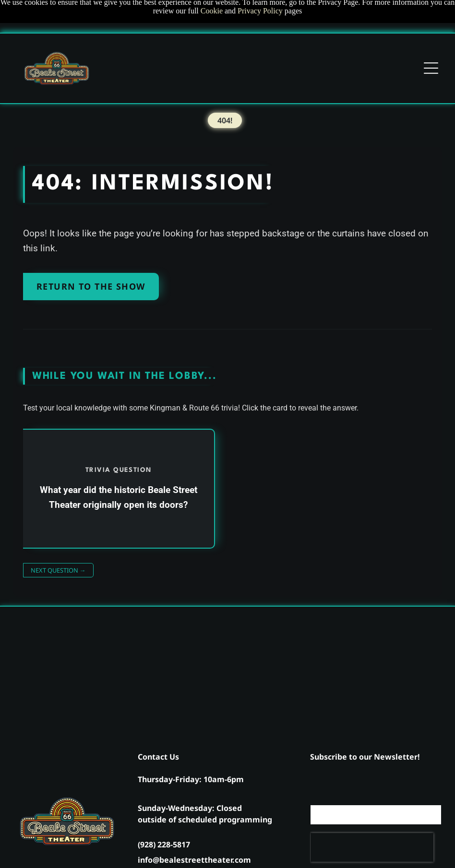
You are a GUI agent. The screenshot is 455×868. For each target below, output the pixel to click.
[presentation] (372, 847)
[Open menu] (431, 68)
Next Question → (58, 570)
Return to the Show (91, 286)
